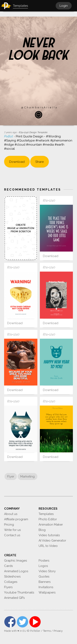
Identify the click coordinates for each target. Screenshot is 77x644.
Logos (43, 566)
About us (11, 514)
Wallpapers (47, 592)
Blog (42, 530)
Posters (44, 561)
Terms (47, 631)
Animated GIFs (14, 598)
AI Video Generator (52, 541)
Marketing (28, 477)
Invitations (46, 587)
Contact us (12, 535)
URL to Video (48, 546)
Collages (11, 582)
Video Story (47, 571)
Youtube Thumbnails (19, 592)
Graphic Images (16, 561)
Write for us (12, 530)
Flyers (8, 587)
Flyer (11, 477)
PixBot (9, 136)
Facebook (10, 622)
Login (64, 6)
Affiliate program (16, 519)
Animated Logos (16, 571)
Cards (8, 566)
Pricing (9, 525)
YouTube (35, 622)
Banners (45, 582)
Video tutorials (49, 535)
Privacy (58, 631)
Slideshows (12, 577)
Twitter (22, 622)
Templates (46, 514)
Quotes (44, 577)
